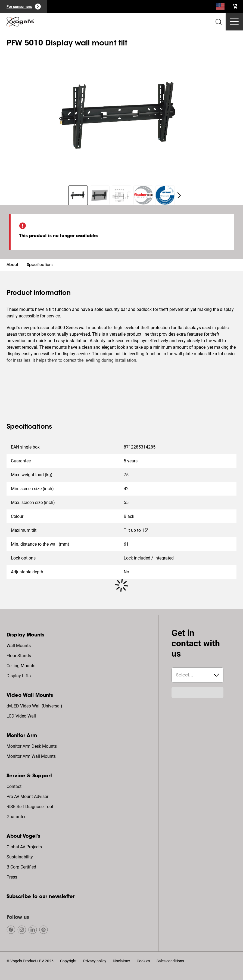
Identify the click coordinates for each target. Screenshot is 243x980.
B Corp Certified (21, 867)
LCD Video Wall (21, 716)
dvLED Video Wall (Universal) (34, 706)
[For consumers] (24, 7)
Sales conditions (170, 961)
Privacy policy (95, 961)
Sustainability (20, 857)
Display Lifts (19, 676)
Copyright (68, 961)
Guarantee (16, 817)
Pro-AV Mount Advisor (27, 797)
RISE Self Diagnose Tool (30, 807)
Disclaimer (121, 961)
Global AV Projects (24, 847)
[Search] (220, 8)
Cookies (143, 961)
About (12, 265)
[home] (20, 22)
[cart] (234, 7)
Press (12, 877)
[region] (121, 115)
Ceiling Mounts (21, 666)
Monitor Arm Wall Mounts (31, 756)
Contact (14, 786)
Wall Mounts (19, 646)
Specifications (40, 265)
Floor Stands (19, 656)
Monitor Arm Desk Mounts (32, 746)
